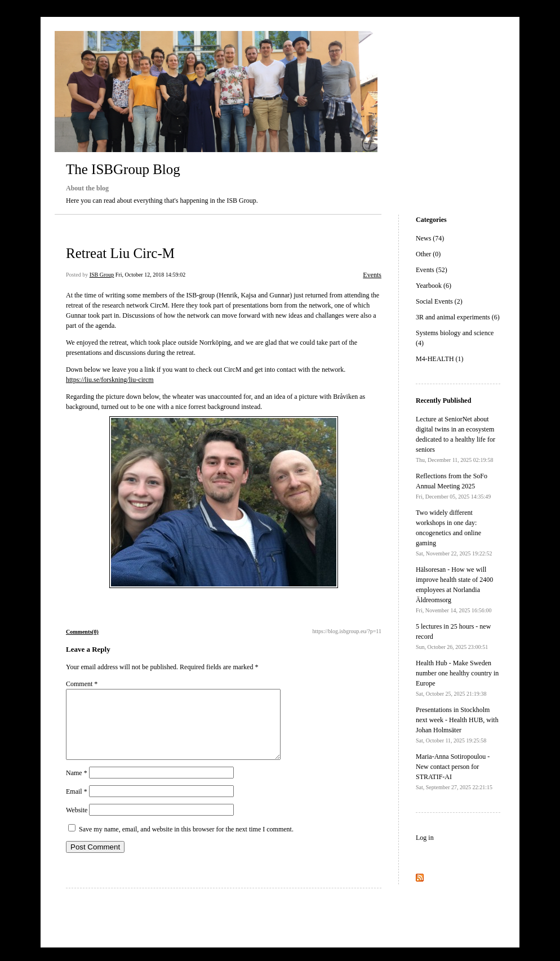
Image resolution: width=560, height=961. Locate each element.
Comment (82, 684)
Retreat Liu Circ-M (120, 253)
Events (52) (432, 270)
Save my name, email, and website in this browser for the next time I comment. (186, 843)
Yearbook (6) (434, 286)
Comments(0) (82, 632)
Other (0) (428, 254)
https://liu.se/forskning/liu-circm (110, 380)
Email (77, 805)
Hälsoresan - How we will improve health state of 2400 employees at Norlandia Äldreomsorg (454, 589)
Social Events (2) (439, 301)
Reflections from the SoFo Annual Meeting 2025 (453, 486)
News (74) (430, 238)
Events (372, 275)
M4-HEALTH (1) (440, 359)
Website (77, 824)
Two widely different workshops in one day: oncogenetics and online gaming (454, 533)
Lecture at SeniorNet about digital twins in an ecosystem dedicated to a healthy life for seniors (455, 439)
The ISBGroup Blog (123, 169)
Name (77, 786)
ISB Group (102, 275)
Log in (425, 838)
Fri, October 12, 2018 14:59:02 (150, 275)
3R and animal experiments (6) (458, 317)
